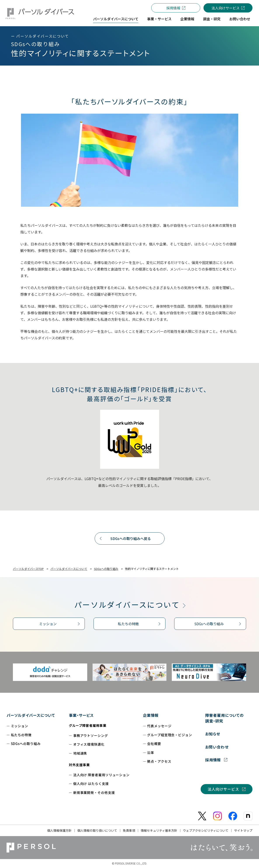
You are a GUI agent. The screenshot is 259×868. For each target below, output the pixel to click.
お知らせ (213, 734)
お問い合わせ (217, 747)
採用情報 (173, 8)
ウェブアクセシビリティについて (206, 830)
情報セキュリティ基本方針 (159, 830)
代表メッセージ (159, 726)
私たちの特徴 (128, 624)
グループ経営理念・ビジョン (170, 735)
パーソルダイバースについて (127, 605)
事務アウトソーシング (91, 735)
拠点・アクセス (159, 761)
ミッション (48, 624)
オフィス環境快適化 (89, 744)
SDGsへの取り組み (209, 624)
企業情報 (151, 715)
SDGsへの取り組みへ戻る (131, 538)
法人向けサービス (226, 8)
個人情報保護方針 (59, 830)
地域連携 (80, 753)
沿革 (151, 753)
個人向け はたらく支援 (91, 784)
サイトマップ (243, 830)
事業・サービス (81, 715)
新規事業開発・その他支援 (94, 792)
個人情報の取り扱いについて (97, 830)
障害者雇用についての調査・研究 (224, 718)
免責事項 (129, 830)
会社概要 (154, 744)
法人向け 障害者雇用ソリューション (101, 775)
